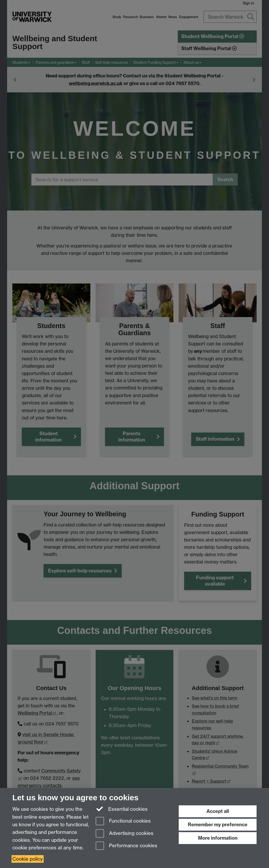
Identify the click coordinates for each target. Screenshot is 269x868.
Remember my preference (218, 825)
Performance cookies (126, 846)
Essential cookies (122, 809)
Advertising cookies (125, 834)
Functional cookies (123, 821)
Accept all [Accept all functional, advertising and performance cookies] (218, 811)
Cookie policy (28, 859)
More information (218, 838)
